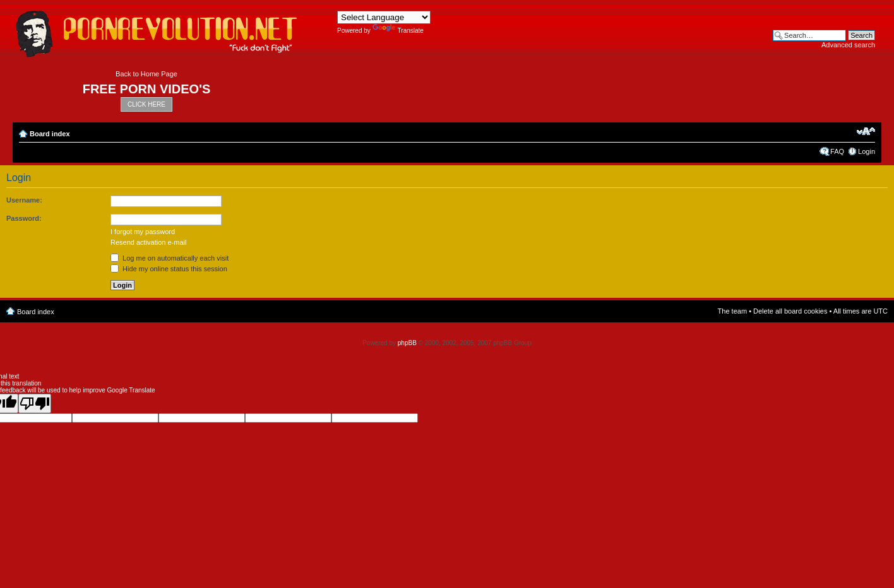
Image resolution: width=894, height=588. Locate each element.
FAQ (837, 151)
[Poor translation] (35, 403)
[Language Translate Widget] (384, 17)
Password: (24, 218)
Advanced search (848, 45)
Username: (24, 200)
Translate (398, 31)
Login (867, 151)
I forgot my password (143, 232)
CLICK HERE (146, 104)
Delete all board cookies (790, 311)
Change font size (866, 131)
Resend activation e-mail (148, 242)
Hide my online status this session (169, 269)
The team (732, 311)
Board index (50, 134)
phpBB (407, 343)
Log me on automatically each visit (170, 258)
